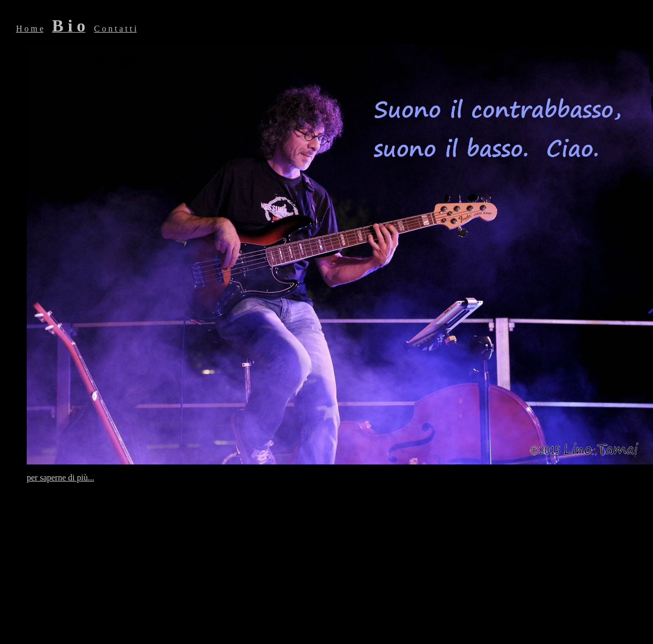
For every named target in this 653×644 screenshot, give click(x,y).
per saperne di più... (60, 478)
